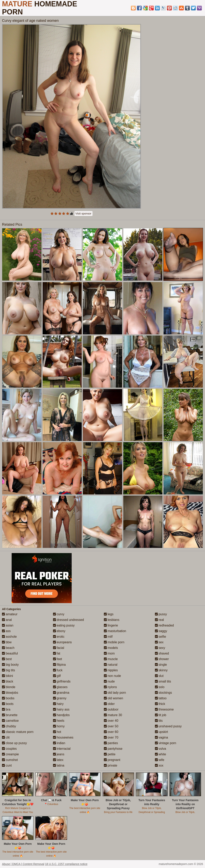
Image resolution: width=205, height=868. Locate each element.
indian (59, 743)
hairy (58, 704)
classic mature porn (18, 732)
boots (8, 704)
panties (111, 743)
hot (57, 732)
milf (108, 637)
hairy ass (61, 709)
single (161, 665)
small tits (163, 681)
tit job (161, 715)
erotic (59, 637)
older (109, 704)
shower (162, 659)
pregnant (112, 760)
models (111, 648)
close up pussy (14, 743)
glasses (60, 687)
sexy (160, 648)
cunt (7, 765)
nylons (110, 687)
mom (109, 653)
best (7, 659)
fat (57, 653)
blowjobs (10, 693)
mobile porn (114, 642)
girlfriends (62, 681)
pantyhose (113, 749)
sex (159, 642)
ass (6, 631)
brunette (10, 715)
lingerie (111, 625)
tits (159, 721)
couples (9, 749)
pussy (161, 614)
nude (109, 681)
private (111, 765)
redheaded (164, 625)
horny (59, 726)
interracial (62, 749)
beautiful (10, 653)
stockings (163, 693)
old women (114, 698)
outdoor (111, 709)
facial (59, 648)
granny (60, 698)
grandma (61, 693)
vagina (162, 737)
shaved (162, 653)
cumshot (10, 760)
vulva (161, 749)
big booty (10, 665)
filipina (59, 665)
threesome (164, 709)
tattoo (161, 698)
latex (58, 760)
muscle (111, 659)
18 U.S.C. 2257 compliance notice (66, 864)
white (161, 754)
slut (159, 676)
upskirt (162, 732)
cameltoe (10, 721)
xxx (159, 765)
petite (110, 754)
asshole (9, 637)
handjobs (61, 715)
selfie (161, 637)
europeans (62, 642)
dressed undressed (69, 620)
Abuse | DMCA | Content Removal (23, 864)
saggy (161, 631)
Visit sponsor (83, 213)
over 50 (111, 726)
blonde (9, 687)
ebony (59, 631)
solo (160, 687)
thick (160, 704)
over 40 (111, 721)
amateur (10, 614)
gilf (57, 676)
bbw (7, 642)
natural (111, 665)
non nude (112, 676)
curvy (59, 614)
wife (160, 760)
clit (6, 737)
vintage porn (166, 743)
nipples (111, 670)
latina (59, 765)
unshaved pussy (168, 726)
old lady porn (115, 693)
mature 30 (113, 715)
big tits (9, 670)
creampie (10, 754)
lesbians (112, 620)
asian (8, 625)
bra (6, 709)
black (8, 681)
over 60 (111, 732)
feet (58, 659)
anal (7, 620)
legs (109, 614)
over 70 (111, 737)
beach (8, 648)
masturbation (115, 631)
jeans (59, 754)
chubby (9, 726)
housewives (63, 737)
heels (59, 721)
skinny (161, 670)
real (159, 620)
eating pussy (64, 625)
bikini (8, 676)
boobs (8, 698)
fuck (58, 670)
